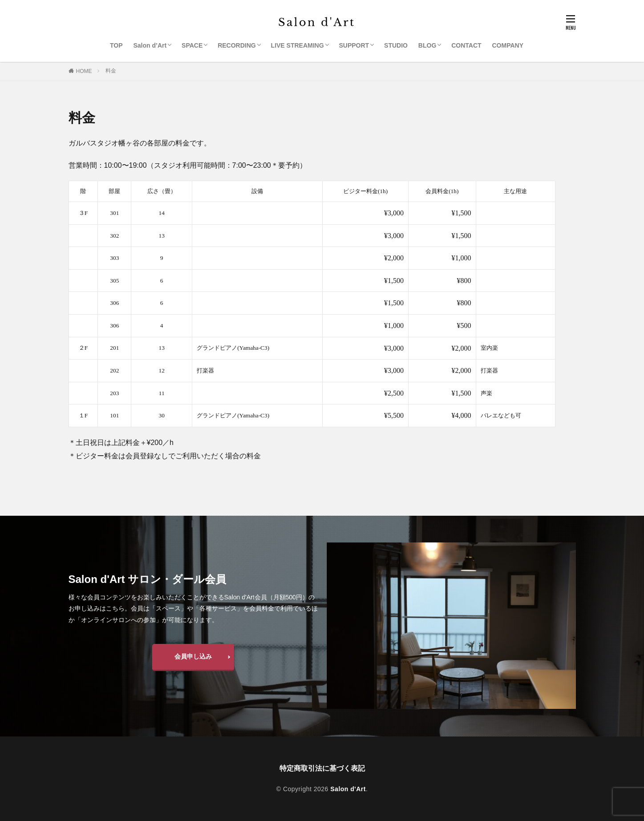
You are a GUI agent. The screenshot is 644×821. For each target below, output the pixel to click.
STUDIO (396, 45)
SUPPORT (354, 45)
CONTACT (466, 45)
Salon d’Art (150, 45)
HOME (84, 71)
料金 (111, 71)
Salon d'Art (348, 789)
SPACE (192, 45)
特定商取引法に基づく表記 (322, 768)
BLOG (427, 45)
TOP (116, 45)
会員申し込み (193, 656)
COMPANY (508, 45)
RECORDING (237, 45)
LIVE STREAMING (298, 45)
